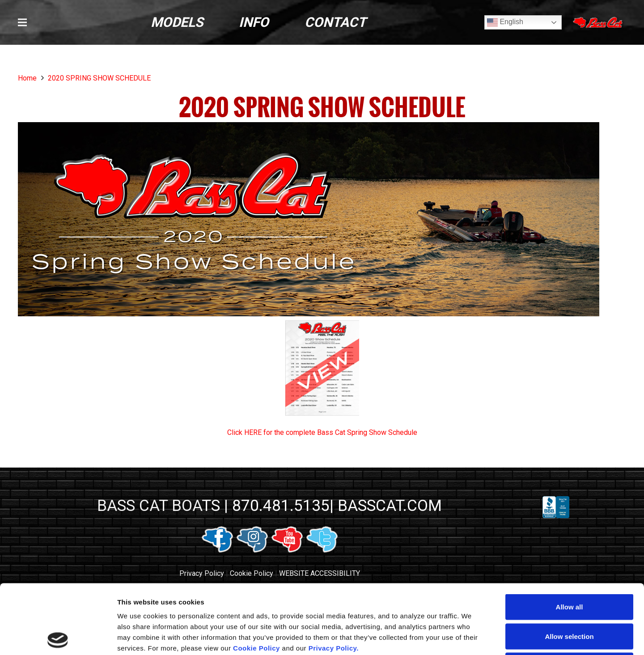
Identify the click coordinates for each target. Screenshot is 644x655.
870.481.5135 (281, 506)
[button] (22, 22)
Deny (570, 596)
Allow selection (569, 567)
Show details (469, 637)
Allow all (570, 538)
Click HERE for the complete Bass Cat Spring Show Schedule (322, 432)
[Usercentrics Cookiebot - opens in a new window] (58, 638)
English (505, 22)
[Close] (599, 23)
